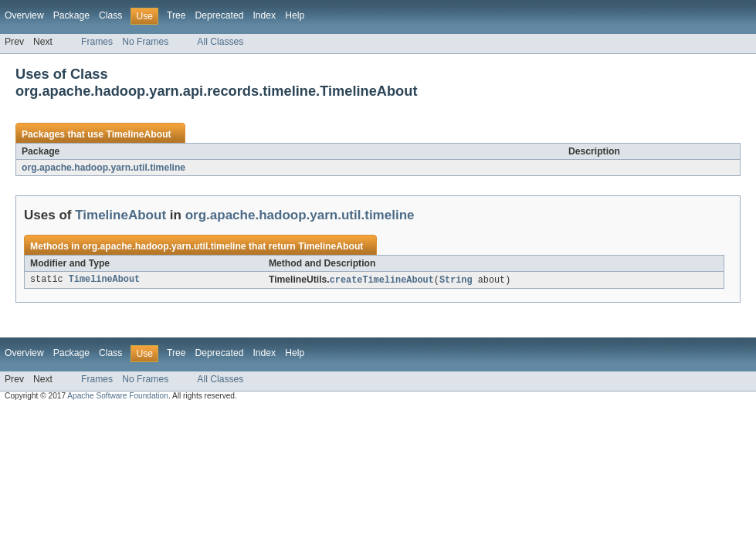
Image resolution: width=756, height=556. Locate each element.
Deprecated (220, 15)
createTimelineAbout (382, 280)
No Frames (145, 42)
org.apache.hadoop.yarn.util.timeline (103, 168)
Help (295, 15)
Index (264, 15)
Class (110, 15)
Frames (97, 42)
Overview (24, 15)
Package (71, 15)
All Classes (220, 42)
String (456, 280)
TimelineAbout (138, 134)
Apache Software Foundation (118, 397)
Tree (176, 15)
